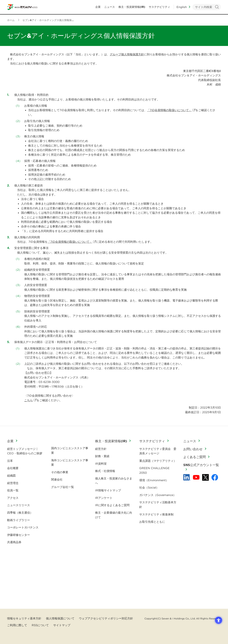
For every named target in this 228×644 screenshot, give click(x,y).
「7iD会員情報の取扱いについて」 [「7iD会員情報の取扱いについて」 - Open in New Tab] (169, 110)
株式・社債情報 (105, 471)
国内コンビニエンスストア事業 (70, 450)
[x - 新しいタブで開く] (205, 477)
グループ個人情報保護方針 (127, 54)
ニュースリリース (19, 505)
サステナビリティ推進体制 (156, 514)
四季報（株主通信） (20, 513)
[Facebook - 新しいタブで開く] (215, 477)
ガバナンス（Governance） (158, 495)
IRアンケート (104, 498)
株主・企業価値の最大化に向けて (114, 515)
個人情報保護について (60, 618)
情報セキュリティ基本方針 (24, 618)
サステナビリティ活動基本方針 (158, 505)
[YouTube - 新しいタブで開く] (196, 477)
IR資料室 (101, 464)
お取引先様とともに (152, 522)
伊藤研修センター (19, 535)
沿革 (10, 461)
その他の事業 (60, 472)
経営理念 (13, 483)
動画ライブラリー (19, 520)
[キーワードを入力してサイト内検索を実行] (207, 7)
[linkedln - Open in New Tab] (187, 477)
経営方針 (101, 449)
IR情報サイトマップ (108, 490)
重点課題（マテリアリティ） (158, 461)
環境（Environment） (154, 480)
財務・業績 (102, 456)
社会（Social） (149, 487)
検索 (217, 7)
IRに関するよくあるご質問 (112, 505)
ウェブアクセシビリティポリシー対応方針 (106, 618)
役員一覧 (13, 490)
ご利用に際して (17, 625)
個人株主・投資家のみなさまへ (114, 481)
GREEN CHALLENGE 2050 (154, 470)
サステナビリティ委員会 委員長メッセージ (158, 451)
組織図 (11, 476)
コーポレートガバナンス (23, 527)
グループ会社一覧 (63, 487)
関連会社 (57, 479)
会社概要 (13, 468)
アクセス (13, 498)
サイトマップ (62, 625)
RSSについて (40, 625)
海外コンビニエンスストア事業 (70, 463)
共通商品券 (14, 542)
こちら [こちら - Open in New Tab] (28, 400)
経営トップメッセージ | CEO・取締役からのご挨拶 (25, 451)
